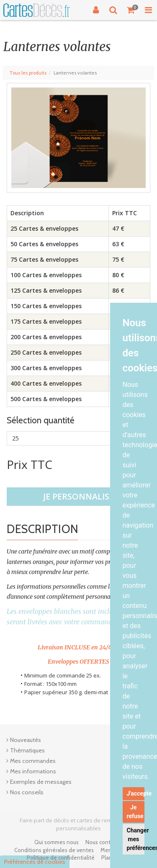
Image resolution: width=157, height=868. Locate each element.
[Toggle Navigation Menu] (148, 10)
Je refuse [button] (135, 812)
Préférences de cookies (35, 862)
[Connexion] (96, 10)
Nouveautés (26, 740)
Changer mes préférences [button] (136, 839)
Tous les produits (28, 73)
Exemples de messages (41, 782)
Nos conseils (27, 792)
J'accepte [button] (136, 793)
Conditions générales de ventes (54, 850)
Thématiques (27, 750)
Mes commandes (33, 761)
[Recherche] (113, 10)
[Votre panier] (131, 10)
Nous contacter (104, 842)
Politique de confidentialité (61, 858)
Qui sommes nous (57, 842)
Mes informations (33, 771)
